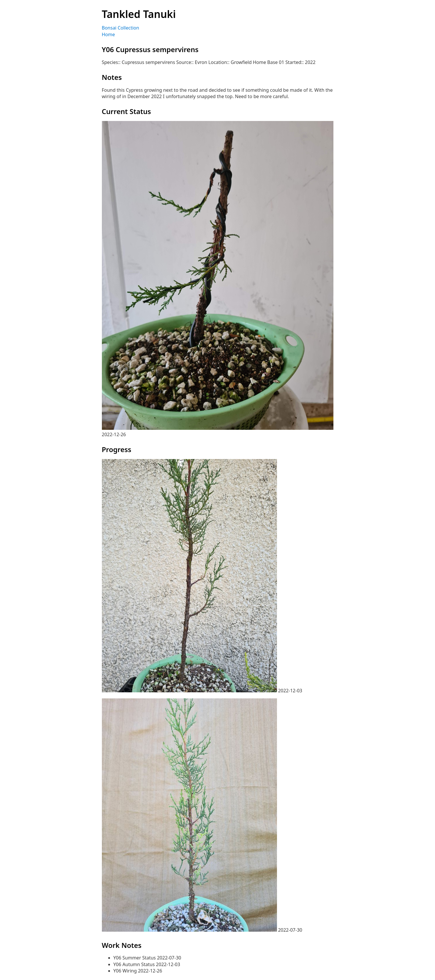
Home (109, 34)
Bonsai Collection (121, 28)
